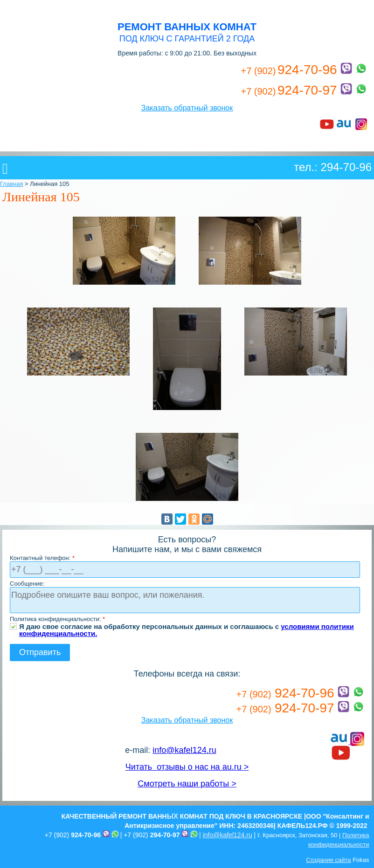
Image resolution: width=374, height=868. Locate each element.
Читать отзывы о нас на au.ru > (187, 767)
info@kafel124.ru (184, 750)
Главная (11, 184)
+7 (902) (73, 835)
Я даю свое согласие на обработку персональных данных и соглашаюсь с (187, 626)
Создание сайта (328, 860)
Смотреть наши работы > (187, 784)
